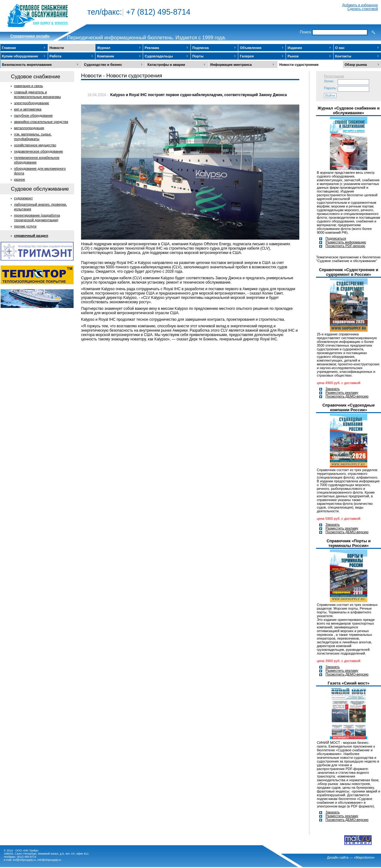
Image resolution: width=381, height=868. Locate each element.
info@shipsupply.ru (49, 860)
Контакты (343, 56)
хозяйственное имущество (35, 145)
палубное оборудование (33, 115)
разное (19, 179)
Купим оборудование (20, 56)
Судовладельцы (159, 56)
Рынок (293, 56)
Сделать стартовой (363, 9)
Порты (198, 56)
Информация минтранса (231, 65)
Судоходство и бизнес (103, 65)
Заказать (333, 389)
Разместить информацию (346, 242)
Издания (295, 48)
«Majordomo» (364, 857)
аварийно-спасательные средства (41, 122)
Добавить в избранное (360, 5)
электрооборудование (32, 103)
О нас (340, 48)
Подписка (201, 48)
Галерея (247, 56)
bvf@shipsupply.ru (25, 860)
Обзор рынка (356, 65)
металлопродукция (29, 128)
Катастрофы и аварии (166, 65)
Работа (55, 56)
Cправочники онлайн (30, 36)
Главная (9, 48)
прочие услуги (25, 226)
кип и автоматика (28, 109)
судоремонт (23, 198)
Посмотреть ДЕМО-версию (347, 396)
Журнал (104, 48)
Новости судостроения (299, 65)
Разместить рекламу (342, 393)
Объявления (251, 48)
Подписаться (336, 238)
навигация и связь (29, 86)
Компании (105, 56)
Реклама (152, 48)
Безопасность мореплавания (27, 65)
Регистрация (334, 76)
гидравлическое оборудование (39, 151)
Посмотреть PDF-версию (345, 246)
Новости (57, 48)
